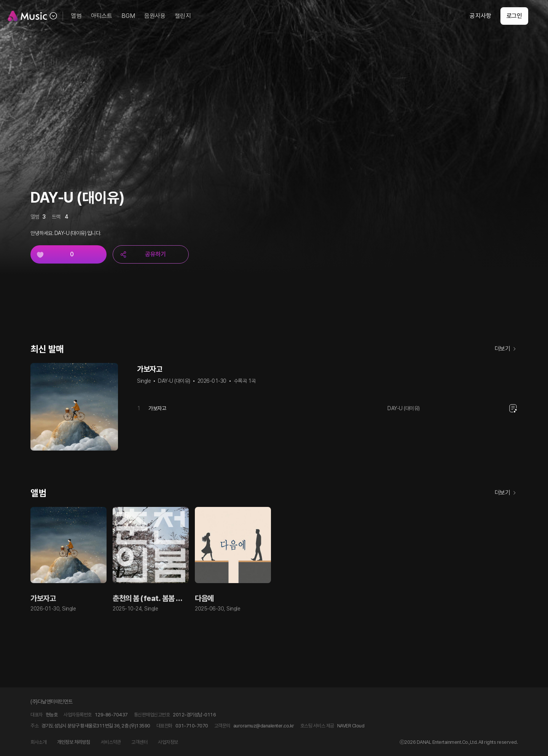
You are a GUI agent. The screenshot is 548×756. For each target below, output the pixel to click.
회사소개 (38, 742)
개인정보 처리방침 (74, 742)
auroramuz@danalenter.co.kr (264, 726)
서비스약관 (111, 742)
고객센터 (139, 742)
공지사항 (471, 16)
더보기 (506, 349)
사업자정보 (168, 742)
